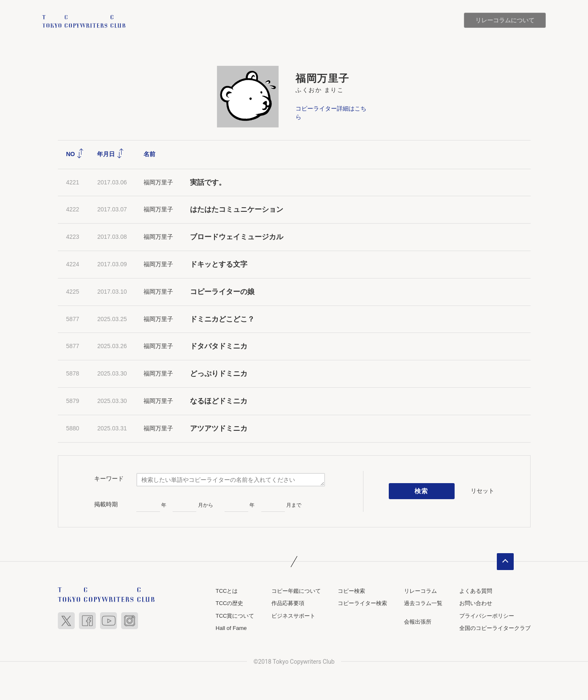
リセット (482, 491)
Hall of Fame (231, 628)
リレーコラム (420, 591)
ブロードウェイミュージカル (237, 237)
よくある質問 (476, 591)
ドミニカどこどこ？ (222, 319)
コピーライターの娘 (222, 292)
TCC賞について (235, 616)
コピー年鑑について (296, 591)
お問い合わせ (476, 604)
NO (75, 154)
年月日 (111, 154)
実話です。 (208, 182)
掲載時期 (106, 504)
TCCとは (227, 591)
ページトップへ (505, 562)
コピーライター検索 (362, 604)
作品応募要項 (288, 604)
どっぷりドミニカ (219, 374)
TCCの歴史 (230, 604)
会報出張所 (418, 622)
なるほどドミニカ (219, 401)
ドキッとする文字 (219, 264)
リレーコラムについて (505, 20)
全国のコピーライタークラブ (495, 628)
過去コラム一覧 (423, 604)
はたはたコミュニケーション (237, 210)
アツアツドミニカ (219, 428)
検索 (421, 491)
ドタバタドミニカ (219, 347)
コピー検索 (351, 591)
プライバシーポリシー (487, 616)
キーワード (109, 478)
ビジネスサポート (293, 616)
